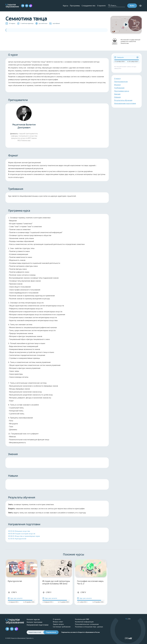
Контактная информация (84, 622)
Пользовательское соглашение (87, 624)
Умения (117, 94)
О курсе (117, 78)
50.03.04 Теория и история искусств (22, 534)
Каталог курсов (33, 619)
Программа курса (122, 91)
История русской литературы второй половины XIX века (56, 582)
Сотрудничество (88, 6)
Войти (132, 6)
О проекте (101, 6)
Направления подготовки (125, 103)
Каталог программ (34, 622)
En (130, 619)
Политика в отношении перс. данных (89, 627)
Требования (119, 88)
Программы (75, 6)
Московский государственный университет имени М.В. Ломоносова (125, 41)
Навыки (117, 97)
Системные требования (62, 627)
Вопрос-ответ (58, 622)
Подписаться (51, 632)
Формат (117, 85)
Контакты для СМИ (82, 619)
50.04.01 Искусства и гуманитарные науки (24, 536)
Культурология (15, 581)
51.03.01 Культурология (17, 539)
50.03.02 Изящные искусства (19, 531)
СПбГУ (12, 592)
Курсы (65, 6)
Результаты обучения (123, 100)
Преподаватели (121, 82)
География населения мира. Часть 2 (90, 582)
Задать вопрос (58, 624)
